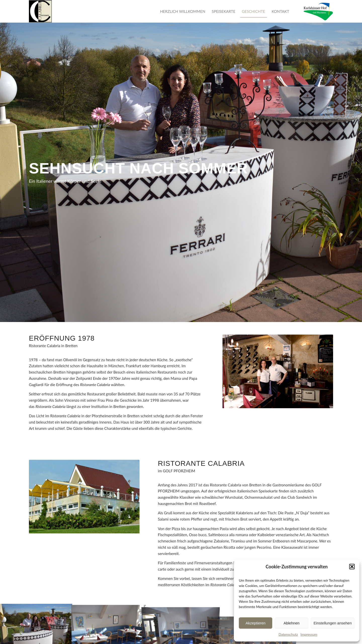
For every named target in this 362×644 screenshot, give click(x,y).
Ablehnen (291, 623)
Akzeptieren (256, 623)
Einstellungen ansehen (333, 623)
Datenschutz (288, 634)
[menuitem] (183, 11)
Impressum (309, 634)
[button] (352, 567)
